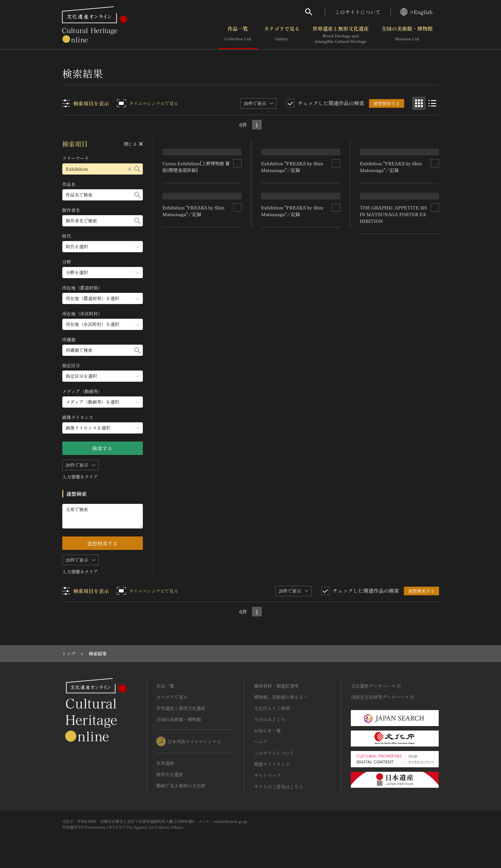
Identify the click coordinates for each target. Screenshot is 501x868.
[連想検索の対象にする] (238, 215)
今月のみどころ (270, 719)
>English (416, 12)
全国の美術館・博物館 (407, 35)
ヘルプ (261, 742)
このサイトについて (358, 12)
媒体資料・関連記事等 (276, 686)
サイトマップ (267, 775)
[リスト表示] (432, 103)
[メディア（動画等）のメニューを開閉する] (103, 402)
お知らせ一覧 (267, 731)
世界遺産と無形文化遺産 (341, 35)
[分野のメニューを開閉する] (103, 273)
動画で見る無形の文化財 (181, 786)
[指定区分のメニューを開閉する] (103, 376)
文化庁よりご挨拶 (272, 708)
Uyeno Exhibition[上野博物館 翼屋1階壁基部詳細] (196, 219)
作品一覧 (238, 35)
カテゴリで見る (282, 35)
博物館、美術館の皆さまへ (281, 697)
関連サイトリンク (272, 764)
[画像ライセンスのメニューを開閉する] (103, 428)
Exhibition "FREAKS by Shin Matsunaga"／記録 (194, 369)
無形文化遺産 (170, 774)
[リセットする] (130, 169)
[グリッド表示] (419, 103)
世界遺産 (165, 763)
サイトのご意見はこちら (279, 786)
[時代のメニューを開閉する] (103, 247)
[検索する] (137, 169)
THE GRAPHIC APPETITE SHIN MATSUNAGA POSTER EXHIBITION (393, 425)
